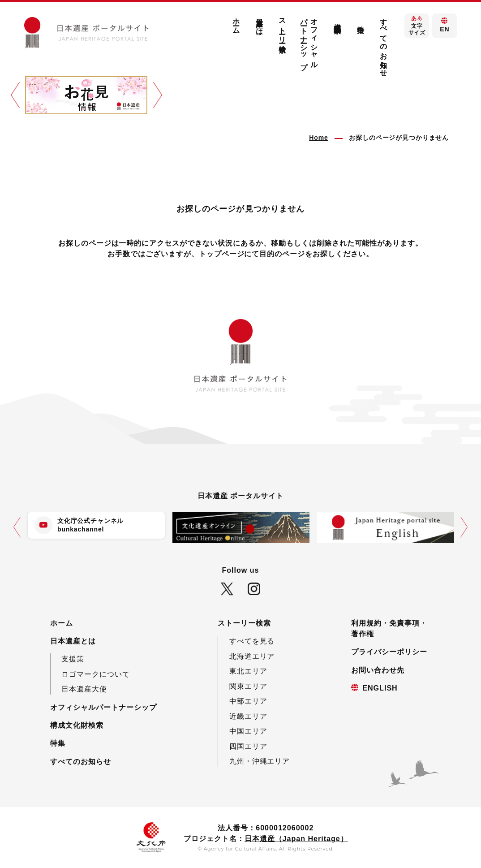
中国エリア (248, 731)
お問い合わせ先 (378, 670)
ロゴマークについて (96, 674)
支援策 (73, 659)
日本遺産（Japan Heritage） (296, 838)
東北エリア (248, 671)
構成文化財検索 (338, 20)
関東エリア (248, 686)
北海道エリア (252, 656)
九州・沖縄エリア (260, 761)
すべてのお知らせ (384, 43)
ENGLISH (380, 688)
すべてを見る (252, 641)
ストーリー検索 (283, 27)
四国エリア (248, 746)
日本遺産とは (259, 23)
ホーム (236, 22)
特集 (361, 21)
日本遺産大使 (84, 689)
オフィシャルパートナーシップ (309, 40)
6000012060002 (285, 828)
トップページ (222, 254)
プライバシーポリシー (389, 652)
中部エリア (248, 701)
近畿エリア (248, 716)
